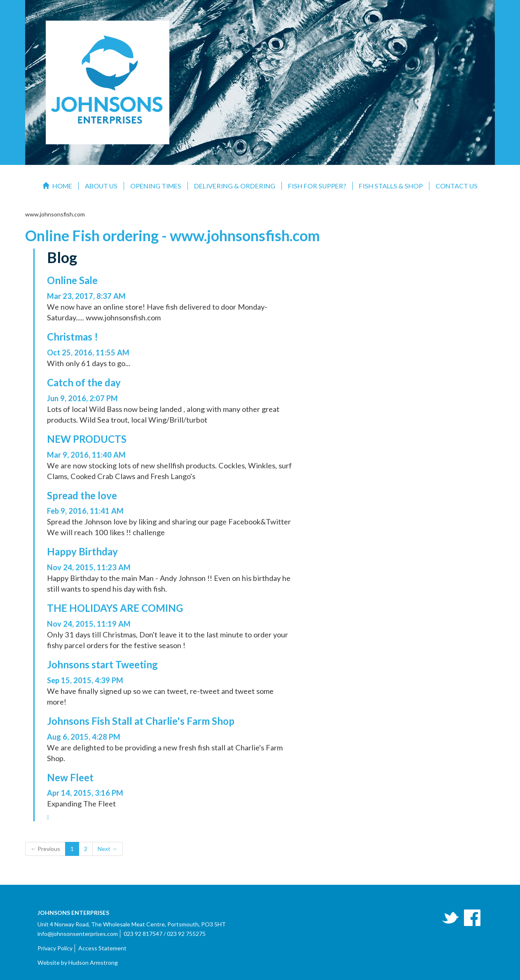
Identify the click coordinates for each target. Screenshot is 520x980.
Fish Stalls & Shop (391, 186)
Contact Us (457, 186)
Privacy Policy (55, 948)
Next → (108, 849)
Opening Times (156, 186)
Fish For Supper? (317, 186)
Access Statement (102, 948)
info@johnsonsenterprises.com (78, 934)
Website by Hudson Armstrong (78, 962)
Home (57, 186)
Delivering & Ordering (235, 186)
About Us (101, 186)
